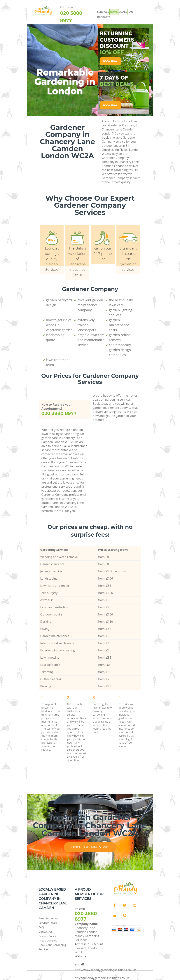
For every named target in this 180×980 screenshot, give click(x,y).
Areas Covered (48, 940)
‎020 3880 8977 (71, 17)
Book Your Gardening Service (52, 947)
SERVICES (103, 12)
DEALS (122, 12)
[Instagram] (135, 905)
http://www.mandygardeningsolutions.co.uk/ (105, 970)
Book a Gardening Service (90, 847)
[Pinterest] (125, 916)
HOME (113, 12)
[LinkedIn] (114, 916)
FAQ (129, 12)
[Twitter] (125, 905)
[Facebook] (114, 905)
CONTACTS (103, 16)
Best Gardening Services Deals (49, 920)
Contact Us (46, 932)
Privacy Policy (47, 936)
